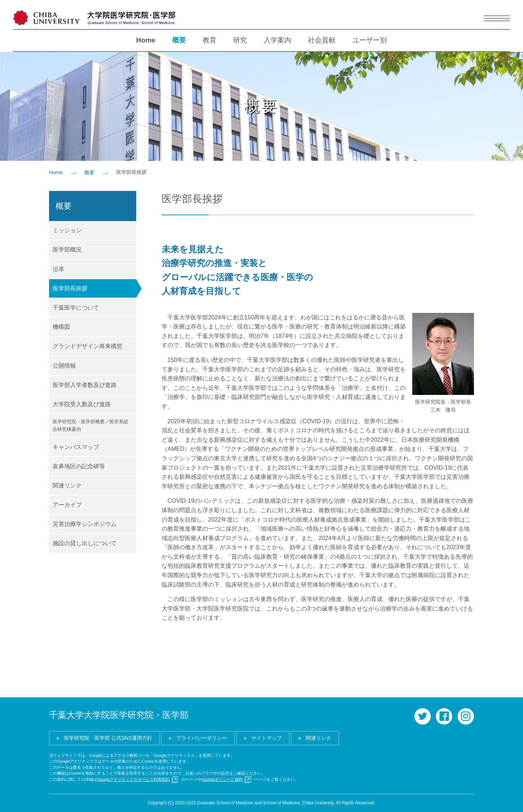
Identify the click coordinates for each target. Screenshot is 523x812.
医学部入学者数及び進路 (85, 385)
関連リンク (67, 485)
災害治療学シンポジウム (85, 524)
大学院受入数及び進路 (82, 404)
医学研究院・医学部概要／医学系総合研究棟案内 (90, 425)
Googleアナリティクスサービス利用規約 (133, 779)
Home (146, 40)
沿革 (58, 269)
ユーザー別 (370, 40)
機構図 (61, 327)
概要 (179, 40)
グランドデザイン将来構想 (88, 346)
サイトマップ (267, 738)
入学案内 (277, 40)
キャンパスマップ (76, 447)
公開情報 (64, 366)
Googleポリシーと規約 (222, 779)
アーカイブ (67, 505)
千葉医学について (76, 308)
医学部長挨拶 (70, 288)
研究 (240, 40)
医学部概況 (67, 250)
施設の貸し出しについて (85, 543)
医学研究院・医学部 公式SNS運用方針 (108, 738)
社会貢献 (322, 40)
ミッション (67, 230)
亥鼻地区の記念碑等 (79, 466)
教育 (210, 40)
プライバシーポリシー (202, 738)
